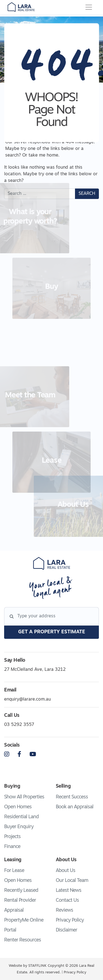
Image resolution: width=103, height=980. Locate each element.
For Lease (14, 871)
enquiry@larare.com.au (27, 699)
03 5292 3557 (19, 725)
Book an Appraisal (75, 807)
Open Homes (18, 807)
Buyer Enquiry (19, 827)
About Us (66, 871)
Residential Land (21, 817)
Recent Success (72, 797)
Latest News (69, 891)
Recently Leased (21, 891)
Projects (12, 837)
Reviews (64, 910)
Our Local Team (72, 881)
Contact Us (67, 900)
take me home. (44, 155)
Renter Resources (23, 940)
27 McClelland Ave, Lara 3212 (35, 670)
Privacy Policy (70, 920)
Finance (12, 847)
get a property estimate (52, 632)
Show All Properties (24, 797)
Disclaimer (66, 930)
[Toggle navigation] (89, 7)
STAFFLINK (37, 966)
